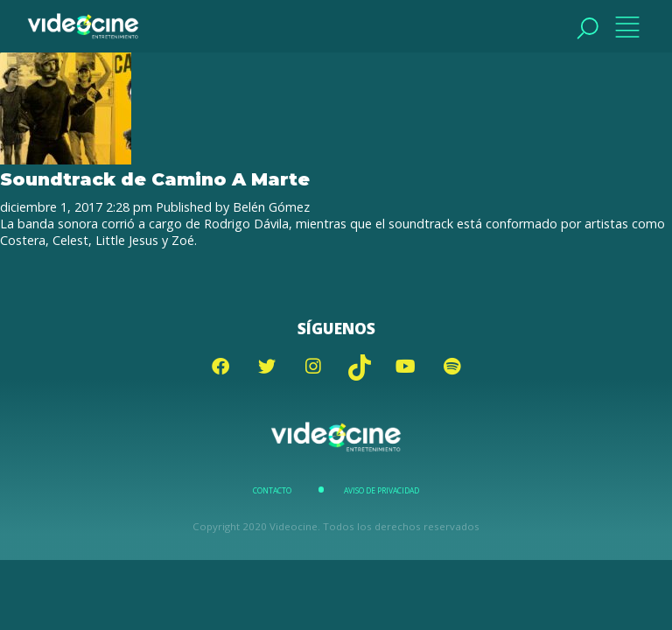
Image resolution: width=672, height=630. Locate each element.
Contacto (272, 491)
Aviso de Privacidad (381, 491)
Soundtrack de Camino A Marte (155, 179)
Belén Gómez (271, 207)
